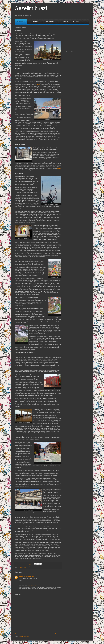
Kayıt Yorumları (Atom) (23, 636)
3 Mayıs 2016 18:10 (32, 585)
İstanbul (28, 566)
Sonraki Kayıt (18, 634)
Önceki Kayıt (58, 634)
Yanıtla (20, 580)
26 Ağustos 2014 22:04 (29, 576)
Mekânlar (32, 566)
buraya (38, 85)
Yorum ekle (18, 594)
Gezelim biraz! (31, 8)
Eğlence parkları (22, 566)
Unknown (21, 576)
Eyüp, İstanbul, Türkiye (22, 568)
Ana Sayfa (38, 634)
